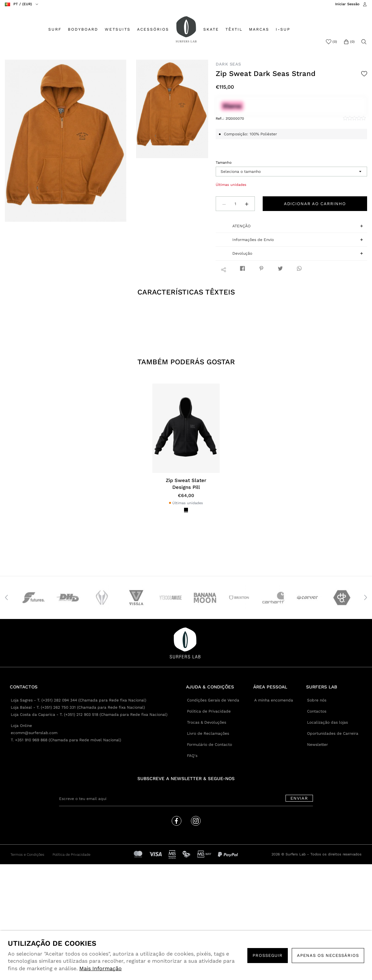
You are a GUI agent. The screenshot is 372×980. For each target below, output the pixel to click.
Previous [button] (7, 597)
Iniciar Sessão (347, 4)
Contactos (317, 711)
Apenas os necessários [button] (328, 955)
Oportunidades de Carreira (333, 733)
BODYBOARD (83, 29)
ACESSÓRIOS (153, 29)
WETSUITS (118, 29)
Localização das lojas (327, 722)
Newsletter (318, 745)
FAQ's (192, 756)
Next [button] (365, 597)
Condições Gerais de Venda (213, 700)
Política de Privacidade (209, 711)
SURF (55, 29)
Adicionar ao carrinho (315, 204)
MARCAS (259, 29)
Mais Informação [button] (101, 968)
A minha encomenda (274, 700)
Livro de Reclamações (208, 733)
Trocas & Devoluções (207, 722)
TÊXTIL (234, 29)
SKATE (211, 29)
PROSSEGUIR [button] (268, 955)
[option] (66, 141)
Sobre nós (317, 700)
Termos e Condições (27, 855)
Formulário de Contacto (209, 745)
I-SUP (283, 29)
